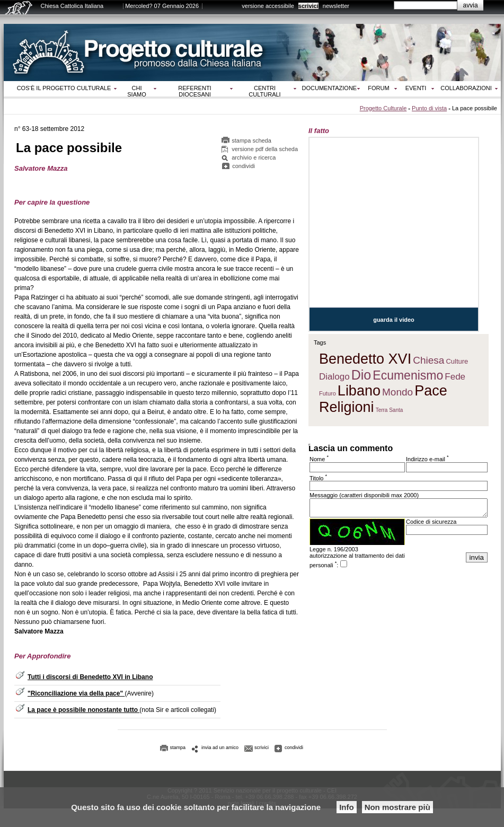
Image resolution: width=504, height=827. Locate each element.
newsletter (336, 6)
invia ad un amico (220, 747)
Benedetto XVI (365, 359)
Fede (455, 377)
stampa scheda (251, 140)
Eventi (416, 88)
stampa (178, 747)
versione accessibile (268, 6)
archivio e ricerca (254, 157)
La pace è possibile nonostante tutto (83, 710)
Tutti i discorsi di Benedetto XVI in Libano (90, 677)
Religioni (347, 407)
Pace (431, 391)
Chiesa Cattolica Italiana (72, 6)
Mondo (397, 392)
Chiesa (428, 360)
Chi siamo (136, 91)
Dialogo (334, 377)
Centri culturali (264, 91)
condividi (244, 166)
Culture (457, 361)
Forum (378, 88)
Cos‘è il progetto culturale (64, 88)
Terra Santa (390, 410)
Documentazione (330, 88)
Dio (361, 375)
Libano (359, 391)
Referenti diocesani (194, 91)
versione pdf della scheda (265, 149)
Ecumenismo (408, 375)
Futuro (328, 393)
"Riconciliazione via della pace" (76, 693)
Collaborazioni (466, 88)
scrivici (308, 6)
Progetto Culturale (383, 108)
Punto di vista (429, 108)
